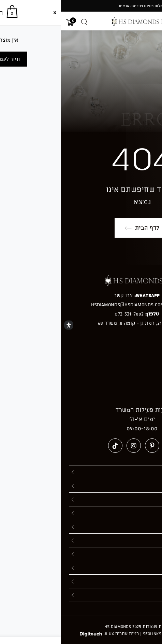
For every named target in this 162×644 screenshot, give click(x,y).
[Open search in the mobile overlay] (23, 22)
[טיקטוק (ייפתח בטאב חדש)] (54, 446)
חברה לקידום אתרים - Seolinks (113, 633)
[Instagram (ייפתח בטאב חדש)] (73, 446)
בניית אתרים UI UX (60, 633)
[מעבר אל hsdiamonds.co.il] (81, 22)
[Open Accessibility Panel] (8, 325)
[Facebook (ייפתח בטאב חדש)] (109, 446)
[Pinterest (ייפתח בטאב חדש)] (91, 446)
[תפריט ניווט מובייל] (154, 22)
